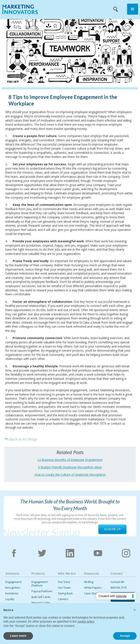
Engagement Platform (40, 584)
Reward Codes (41, 603)
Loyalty (10, 599)
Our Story (64, 582)
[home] (19, 10)
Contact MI (117, 582)
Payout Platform (42, 591)
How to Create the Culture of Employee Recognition (70, 475)
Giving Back (65, 593)
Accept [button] (125, 636)
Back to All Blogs (23, 439)
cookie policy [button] (86, 622)
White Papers (93, 588)
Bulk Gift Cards (41, 597)
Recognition (13, 588)
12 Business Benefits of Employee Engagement (70, 460)
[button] (133, 9)
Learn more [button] (18, 636)
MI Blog (89, 582)
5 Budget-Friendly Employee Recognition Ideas (70, 467)
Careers (63, 599)
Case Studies (93, 593)
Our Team (64, 588)
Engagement (13, 582)
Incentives (12, 593)
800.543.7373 (119, 588)
